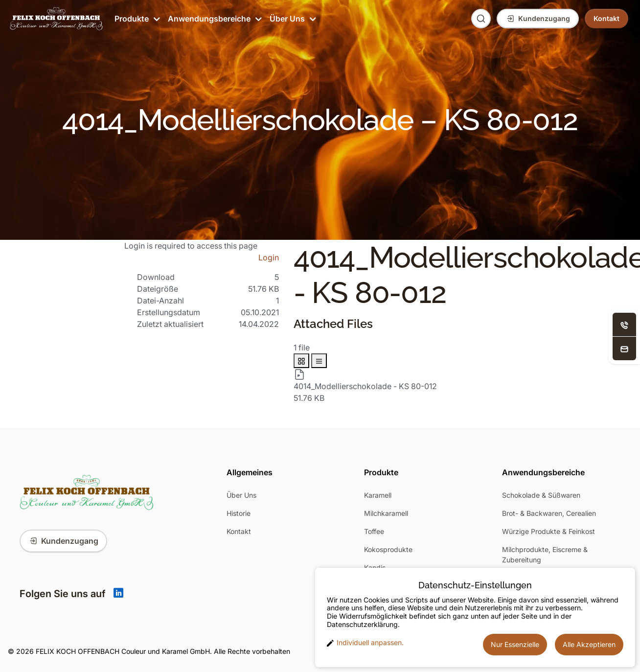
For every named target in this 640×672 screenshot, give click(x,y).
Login (269, 257)
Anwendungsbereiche (214, 19)
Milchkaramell (386, 513)
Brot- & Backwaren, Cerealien (549, 513)
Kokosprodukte (388, 549)
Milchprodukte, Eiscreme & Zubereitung (545, 555)
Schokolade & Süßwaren (541, 495)
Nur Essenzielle (515, 644)
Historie (239, 513)
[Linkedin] (118, 594)
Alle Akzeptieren (589, 644)
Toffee (374, 531)
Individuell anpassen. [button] (365, 643)
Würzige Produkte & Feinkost (549, 531)
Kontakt (239, 531)
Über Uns (292, 19)
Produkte (136, 19)
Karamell (378, 495)
